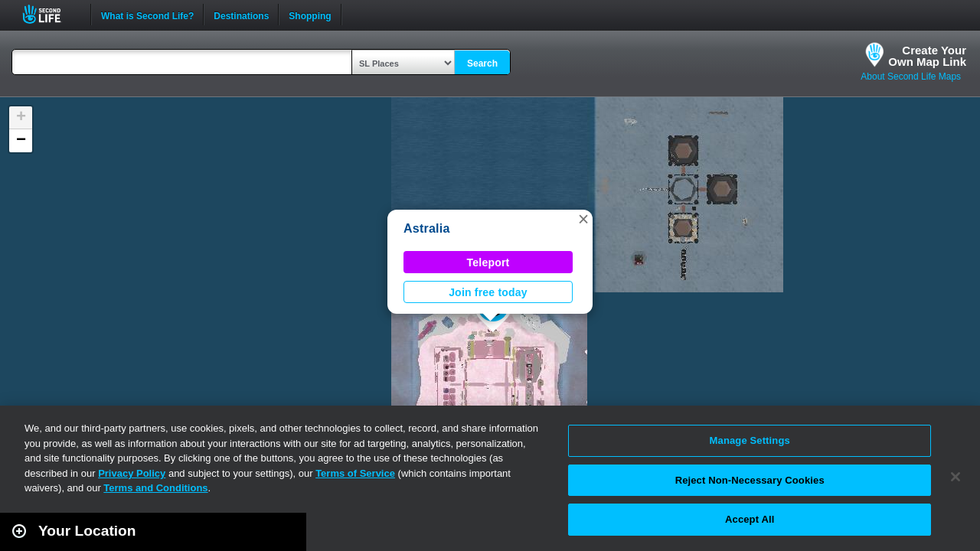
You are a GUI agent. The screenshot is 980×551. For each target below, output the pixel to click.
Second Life (50, 14)
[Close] (955, 477)
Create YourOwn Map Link (927, 56)
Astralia (427, 228)
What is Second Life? (147, 15)
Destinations (241, 15)
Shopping (310, 15)
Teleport (488, 262)
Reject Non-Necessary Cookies (750, 480)
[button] (583, 219)
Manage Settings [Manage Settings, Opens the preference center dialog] (750, 440)
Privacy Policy (132, 473)
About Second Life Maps (911, 77)
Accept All (750, 519)
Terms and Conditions (155, 488)
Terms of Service (355, 473)
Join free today (488, 292)
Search (482, 64)
